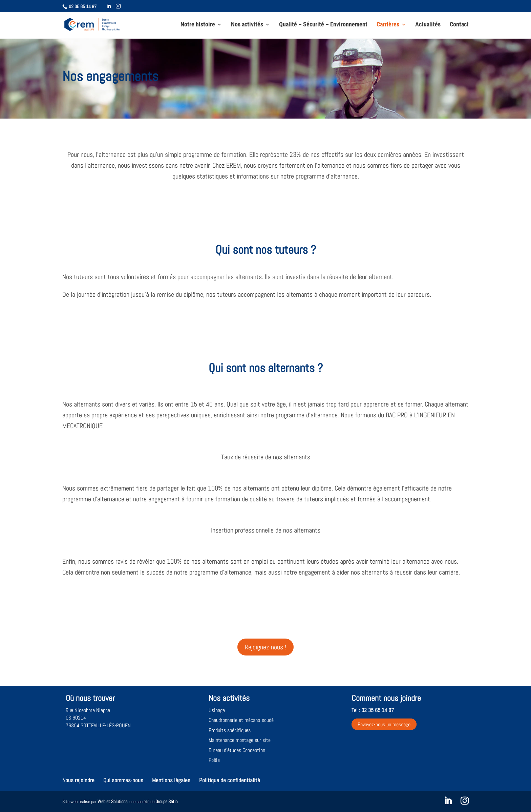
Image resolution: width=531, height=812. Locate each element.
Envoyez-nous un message (384, 724)
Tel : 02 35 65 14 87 (373, 710)
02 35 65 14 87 (83, 6)
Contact (459, 25)
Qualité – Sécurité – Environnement (323, 25)
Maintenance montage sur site (240, 740)
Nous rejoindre (78, 780)
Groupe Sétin (166, 801)
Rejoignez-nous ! (265, 647)
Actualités (428, 25)
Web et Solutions (112, 801)
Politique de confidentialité (230, 780)
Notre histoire (198, 25)
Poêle (214, 760)
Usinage (217, 710)
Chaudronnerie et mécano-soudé (241, 720)
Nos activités (247, 25)
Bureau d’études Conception (237, 750)
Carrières (388, 25)
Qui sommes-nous (123, 780)
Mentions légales (171, 780)
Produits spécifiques (230, 730)
